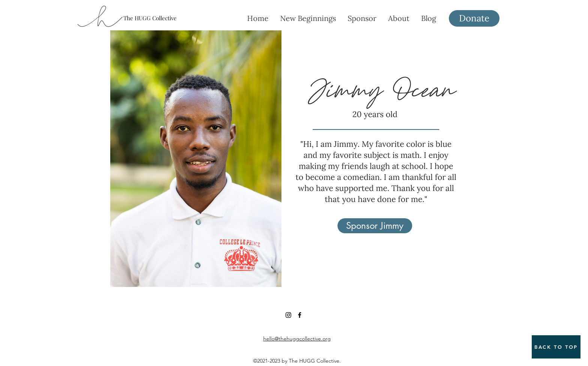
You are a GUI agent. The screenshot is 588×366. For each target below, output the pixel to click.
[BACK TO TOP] (556, 347)
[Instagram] (288, 315)
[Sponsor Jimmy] (375, 226)
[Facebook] (300, 315)
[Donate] (474, 18)
